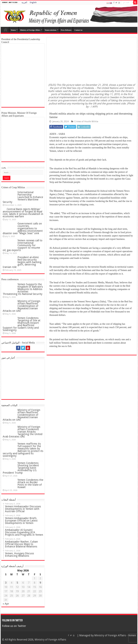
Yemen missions (51, 30)
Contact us (78, 30)
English (33, 2)
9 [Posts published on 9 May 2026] (40, 583)
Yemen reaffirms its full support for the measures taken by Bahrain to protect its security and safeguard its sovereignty (23, 450)
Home (6, 30)
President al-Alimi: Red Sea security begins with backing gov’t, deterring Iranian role (22, 262)
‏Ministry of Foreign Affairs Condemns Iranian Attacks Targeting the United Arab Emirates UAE (23, 432)
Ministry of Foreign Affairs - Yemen (115, 635)
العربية (24, 2)
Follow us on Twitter (12, 621)
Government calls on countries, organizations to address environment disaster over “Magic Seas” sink (23, 228)
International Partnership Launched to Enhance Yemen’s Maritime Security (23, 197)
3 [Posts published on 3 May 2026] (6, 583)
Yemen (13, 30)
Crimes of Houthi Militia (86, 121)
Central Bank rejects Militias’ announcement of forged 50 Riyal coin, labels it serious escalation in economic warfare (23, 213)
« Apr (6, 604)
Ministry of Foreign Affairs (30, 30)
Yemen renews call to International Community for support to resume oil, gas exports (23, 245)
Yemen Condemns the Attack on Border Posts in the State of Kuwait (30, 484)
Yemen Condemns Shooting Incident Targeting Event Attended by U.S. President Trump (21, 468)
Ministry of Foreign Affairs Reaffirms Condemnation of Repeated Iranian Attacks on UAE (21, 306)
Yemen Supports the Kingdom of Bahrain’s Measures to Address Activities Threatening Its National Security (23, 289)
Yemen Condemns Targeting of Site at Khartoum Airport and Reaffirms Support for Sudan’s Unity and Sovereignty (22, 324)
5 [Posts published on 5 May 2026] (17, 583)
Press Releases (66, 30)
